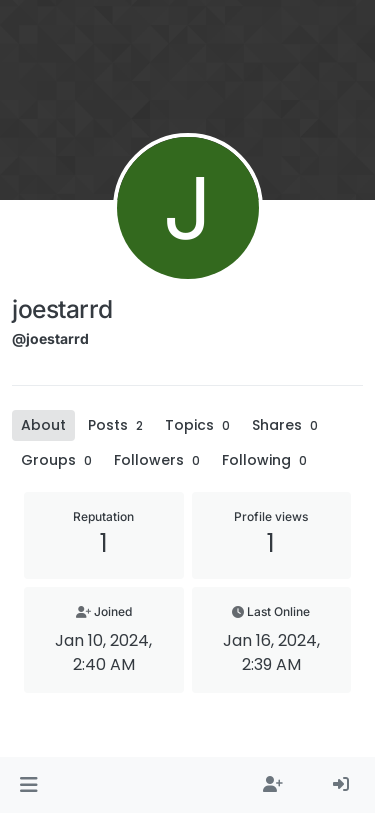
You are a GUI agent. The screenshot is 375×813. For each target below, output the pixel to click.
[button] (28, 785)
